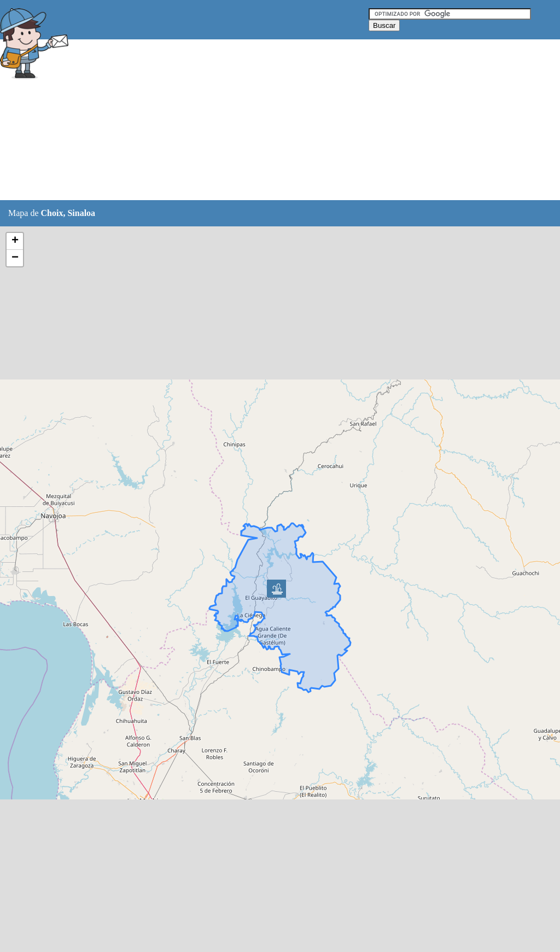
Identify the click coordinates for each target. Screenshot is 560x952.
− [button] (15, 258)
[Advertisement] (273, 120)
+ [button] (15, 241)
